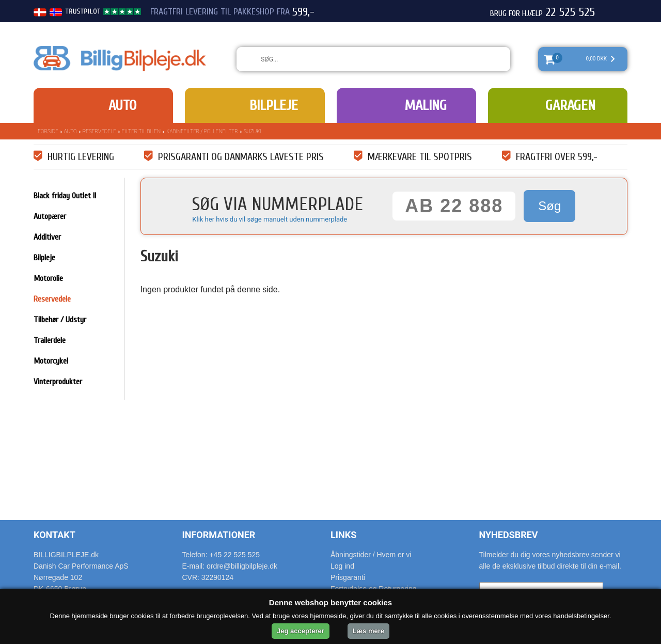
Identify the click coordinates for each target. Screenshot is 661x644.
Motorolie (48, 278)
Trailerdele (50, 340)
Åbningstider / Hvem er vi (371, 555)
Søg (549, 206)
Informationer (219, 535)
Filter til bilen (141, 131)
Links (343, 535)
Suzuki (253, 131)
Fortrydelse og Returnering (374, 589)
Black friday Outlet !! (65, 196)
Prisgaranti (348, 577)
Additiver (47, 237)
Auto (122, 105)
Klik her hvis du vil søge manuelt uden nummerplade (270, 219)
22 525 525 (570, 12)
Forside (48, 131)
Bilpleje (274, 105)
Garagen (570, 105)
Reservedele (99, 131)
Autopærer (50, 216)
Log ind (342, 566)
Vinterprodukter (58, 382)
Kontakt (54, 535)
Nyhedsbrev (509, 535)
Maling (426, 105)
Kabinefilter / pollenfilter (202, 131)
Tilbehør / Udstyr (60, 320)
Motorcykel (51, 361)
